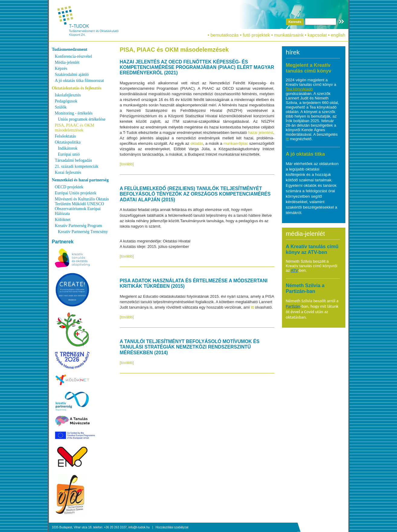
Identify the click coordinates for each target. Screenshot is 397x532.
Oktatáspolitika (68, 142)
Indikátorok (68, 148)
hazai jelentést (261, 133)
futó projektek (256, 35)
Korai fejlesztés (68, 172)
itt (253, 307)
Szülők (61, 107)
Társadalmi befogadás (74, 160)
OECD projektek (69, 187)
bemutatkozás (224, 35)
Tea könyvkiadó (299, 89)
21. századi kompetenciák (77, 166)
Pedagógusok (66, 101)
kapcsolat (317, 35)
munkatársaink (289, 35)
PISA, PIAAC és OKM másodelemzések (75, 128)
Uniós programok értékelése (82, 119)
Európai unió (69, 154)
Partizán (293, 306)
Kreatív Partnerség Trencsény (83, 232)
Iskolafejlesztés (68, 95)
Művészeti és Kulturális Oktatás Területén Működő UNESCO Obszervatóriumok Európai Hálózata (82, 206)
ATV (294, 270)
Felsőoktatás (66, 136)
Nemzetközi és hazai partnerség (80, 180)
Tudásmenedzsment (70, 49)
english (338, 35)
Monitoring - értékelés (74, 113)
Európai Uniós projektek (76, 193)
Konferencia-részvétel (74, 56)
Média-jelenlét (67, 62)
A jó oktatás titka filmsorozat (80, 81)
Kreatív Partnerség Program (78, 226)
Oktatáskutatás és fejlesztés (77, 88)
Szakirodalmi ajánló (72, 75)
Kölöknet (63, 220)
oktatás (197, 143)
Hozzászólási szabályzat (172, 527)
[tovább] (127, 164)
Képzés (61, 68)
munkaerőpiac (236, 143)
